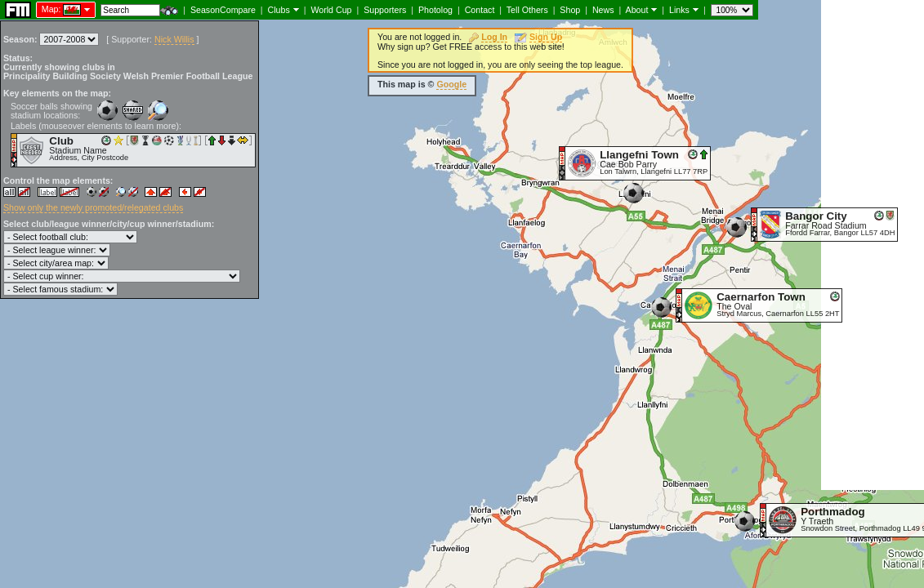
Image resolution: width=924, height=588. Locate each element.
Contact (480, 10)
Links (679, 10)
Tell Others (527, 10)
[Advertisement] (873, 245)
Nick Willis (174, 39)
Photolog (435, 10)
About (637, 10)
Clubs (279, 10)
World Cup (331, 10)
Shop (570, 10)
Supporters (385, 10)
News (603, 10)
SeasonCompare (223, 10)
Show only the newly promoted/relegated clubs (93, 207)
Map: (51, 9)
